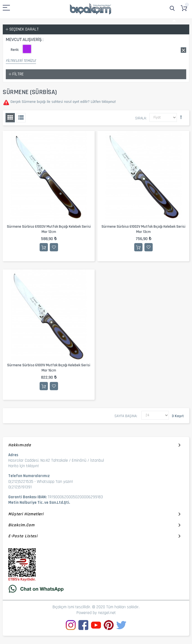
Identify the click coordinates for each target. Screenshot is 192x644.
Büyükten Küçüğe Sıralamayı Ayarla (181, 117)
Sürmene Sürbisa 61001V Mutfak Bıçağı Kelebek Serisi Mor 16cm (49, 368)
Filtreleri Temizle (21, 61)
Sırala (140, 118)
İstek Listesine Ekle (54, 247)
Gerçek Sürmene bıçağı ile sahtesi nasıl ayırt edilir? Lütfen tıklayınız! (63, 102)
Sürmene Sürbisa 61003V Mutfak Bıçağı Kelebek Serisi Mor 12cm (49, 229)
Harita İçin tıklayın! (24, 466)
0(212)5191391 (20, 487)
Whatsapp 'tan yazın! (55, 482)
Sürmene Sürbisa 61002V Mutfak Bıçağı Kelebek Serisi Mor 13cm (143, 229)
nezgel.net (107, 613)
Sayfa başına (125, 416)
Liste (21, 118)
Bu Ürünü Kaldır (183, 50)
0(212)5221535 (21, 482)
